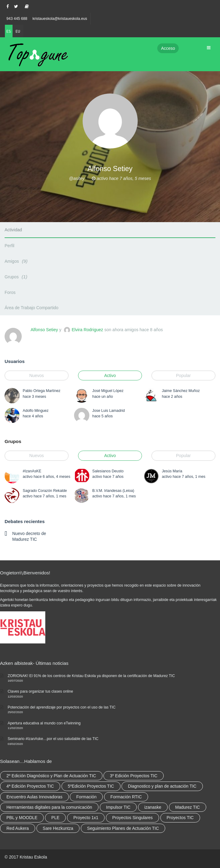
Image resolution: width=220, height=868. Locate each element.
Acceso (168, 48)
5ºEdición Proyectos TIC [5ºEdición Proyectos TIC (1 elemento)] (91, 786)
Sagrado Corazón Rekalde (45, 491)
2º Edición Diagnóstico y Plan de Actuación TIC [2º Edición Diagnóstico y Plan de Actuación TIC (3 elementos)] (51, 776)
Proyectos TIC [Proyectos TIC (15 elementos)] (180, 818)
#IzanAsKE (32, 471)
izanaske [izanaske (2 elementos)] (153, 807)
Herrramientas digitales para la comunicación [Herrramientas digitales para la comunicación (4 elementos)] (49, 807)
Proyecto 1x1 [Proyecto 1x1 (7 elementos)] (86, 818)
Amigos (17, 261)
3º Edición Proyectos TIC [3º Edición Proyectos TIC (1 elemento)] (134, 776)
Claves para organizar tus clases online (40, 691)
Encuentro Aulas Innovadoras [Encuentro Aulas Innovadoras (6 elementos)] (34, 797)
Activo (110, 375)
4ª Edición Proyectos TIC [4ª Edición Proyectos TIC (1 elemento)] (30, 786)
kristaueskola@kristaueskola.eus (60, 19)
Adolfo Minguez (35, 411)
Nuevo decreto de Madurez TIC (29, 536)
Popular (183, 375)
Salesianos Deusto (108, 471)
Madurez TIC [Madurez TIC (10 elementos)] (188, 807)
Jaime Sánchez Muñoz (181, 391)
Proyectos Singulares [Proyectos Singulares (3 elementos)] (132, 818)
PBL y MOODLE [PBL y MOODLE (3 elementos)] (22, 818)
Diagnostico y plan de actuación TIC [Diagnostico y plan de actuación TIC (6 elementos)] (162, 786)
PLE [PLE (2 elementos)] (55, 818)
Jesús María (172, 471)
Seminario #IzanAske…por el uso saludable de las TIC (53, 739)
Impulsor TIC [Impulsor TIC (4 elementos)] (118, 807)
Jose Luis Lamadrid (109, 411)
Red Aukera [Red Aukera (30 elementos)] (18, 828)
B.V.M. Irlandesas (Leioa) (113, 491)
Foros (10, 292)
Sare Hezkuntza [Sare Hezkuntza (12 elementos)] (58, 828)
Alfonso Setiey (44, 330)
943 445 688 (17, 19)
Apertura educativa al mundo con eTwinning (44, 723)
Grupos (17, 277)
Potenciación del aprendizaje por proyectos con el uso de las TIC (62, 707)
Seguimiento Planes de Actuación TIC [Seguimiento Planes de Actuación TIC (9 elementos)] (123, 828)
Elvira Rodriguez (87, 330)
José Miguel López (108, 391)
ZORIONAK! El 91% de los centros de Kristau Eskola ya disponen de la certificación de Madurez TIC (91, 676)
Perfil (9, 246)
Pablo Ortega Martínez (41, 391)
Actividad (13, 230)
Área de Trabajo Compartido (32, 308)
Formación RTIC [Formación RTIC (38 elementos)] (126, 797)
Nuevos (37, 375)
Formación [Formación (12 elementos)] (86, 797)
